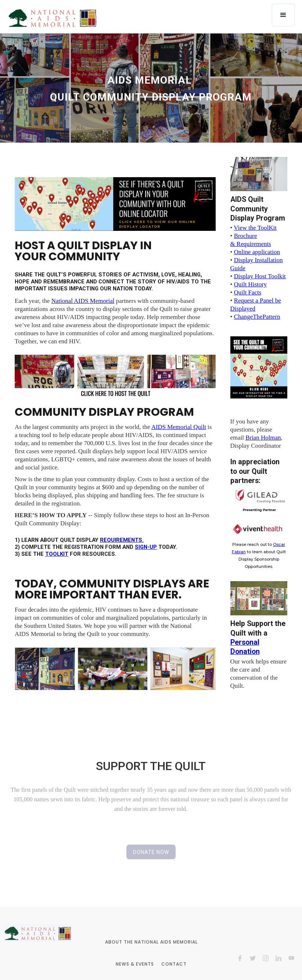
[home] (53, 18)
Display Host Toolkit (260, 276)
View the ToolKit (255, 228)
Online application (257, 252)
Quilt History (251, 284)
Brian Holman (263, 438)
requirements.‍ (122, 540)
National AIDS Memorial (83, 301)
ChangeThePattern (257, 317)
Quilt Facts (248, 292)
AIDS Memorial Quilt (179, 427)
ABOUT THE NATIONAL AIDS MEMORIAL (151, 951)
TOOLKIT (57, 554)
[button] (283, 15)
